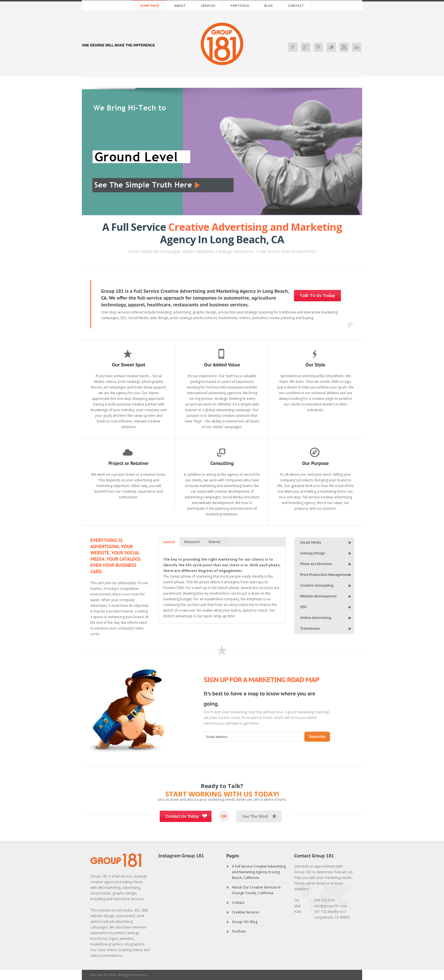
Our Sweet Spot (129, 365)
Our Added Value (222, 365)
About (180, 6)
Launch (169, 542)
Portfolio (240, 6)
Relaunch (192, 542)
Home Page (150, 6)
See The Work (260, 816)
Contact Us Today (187, 816)
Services (208, 6)
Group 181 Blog (245, 922)
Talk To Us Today (317, 295)
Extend (214, 542)
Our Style (315, 365)
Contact (296, 6)
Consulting (222, 463)
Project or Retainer (129, 463)
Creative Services (246, 912)
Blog (269, 6)
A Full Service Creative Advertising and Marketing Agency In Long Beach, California (259, 872)
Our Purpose (315, 463)
